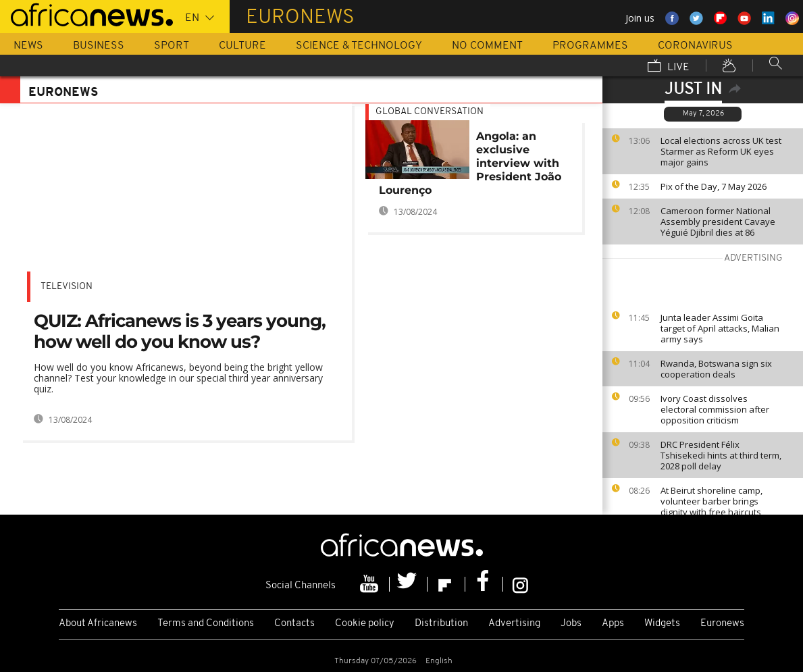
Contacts (294, 624)
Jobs (571, 624)
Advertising (514, 624)
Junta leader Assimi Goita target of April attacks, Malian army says (720, 328)
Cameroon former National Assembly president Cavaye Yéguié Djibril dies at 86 (718, 222)
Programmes (590, 46)
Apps (613, 624)
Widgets (662, 624)
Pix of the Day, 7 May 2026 (714, 186)
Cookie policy (365, 624)
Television (67, 287)
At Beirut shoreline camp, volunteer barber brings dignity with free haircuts (711, 501)
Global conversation (430, 112)
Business (99, 46)
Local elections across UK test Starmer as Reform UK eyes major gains (721, 151)
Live (669, 67)
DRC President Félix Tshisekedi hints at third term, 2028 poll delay (721, 455)
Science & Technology (359, 46)
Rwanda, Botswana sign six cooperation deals (716, 369)
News (28, 46)
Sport (172, 46)
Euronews (722, 624)
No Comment (487, 46)
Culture (242, 46)
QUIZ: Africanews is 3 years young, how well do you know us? (180, 331)
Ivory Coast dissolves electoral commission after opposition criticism (715, 409)
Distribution (441, 624)
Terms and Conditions (206, 624)
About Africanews (98, 624)
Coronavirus (695, 46)
